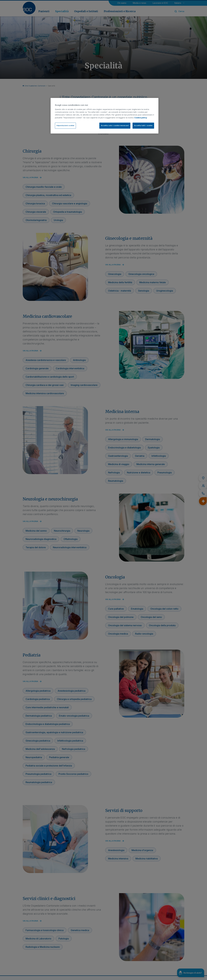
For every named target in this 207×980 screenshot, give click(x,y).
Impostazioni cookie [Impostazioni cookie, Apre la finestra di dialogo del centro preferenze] (65, 125)
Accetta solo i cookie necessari (115, 125)
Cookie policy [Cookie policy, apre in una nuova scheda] (141, 118)
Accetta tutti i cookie (143, 125)
